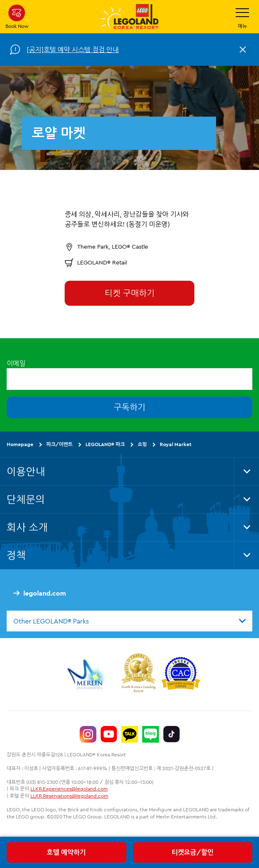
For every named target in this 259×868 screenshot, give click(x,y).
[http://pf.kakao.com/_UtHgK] (130, 734)
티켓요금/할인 (192, 852)
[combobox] (129, 621)
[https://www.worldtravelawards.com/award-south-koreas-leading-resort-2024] (138, 674)
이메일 (16, 363)
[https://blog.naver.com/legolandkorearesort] (151, 734)
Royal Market (176, 444)
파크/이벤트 (59, 444)
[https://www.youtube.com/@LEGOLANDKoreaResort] (109, 734)
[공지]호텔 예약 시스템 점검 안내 (73, 50)
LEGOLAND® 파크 (105, 444)
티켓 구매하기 (130, 293)
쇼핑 (142, 444)
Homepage (20, 444)
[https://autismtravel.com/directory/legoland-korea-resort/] (181, 674)
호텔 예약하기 (66, 852)
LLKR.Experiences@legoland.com (69, 789)
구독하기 (130, 407)
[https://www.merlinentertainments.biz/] (87, 674)
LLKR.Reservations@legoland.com (69, 796)
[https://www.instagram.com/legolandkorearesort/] (88, 734)
